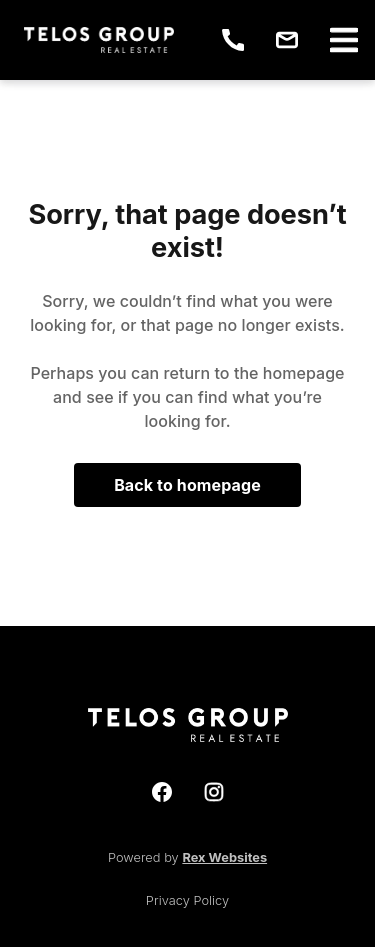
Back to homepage (187, 485)
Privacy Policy (187, 900)
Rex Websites (224, 857)
